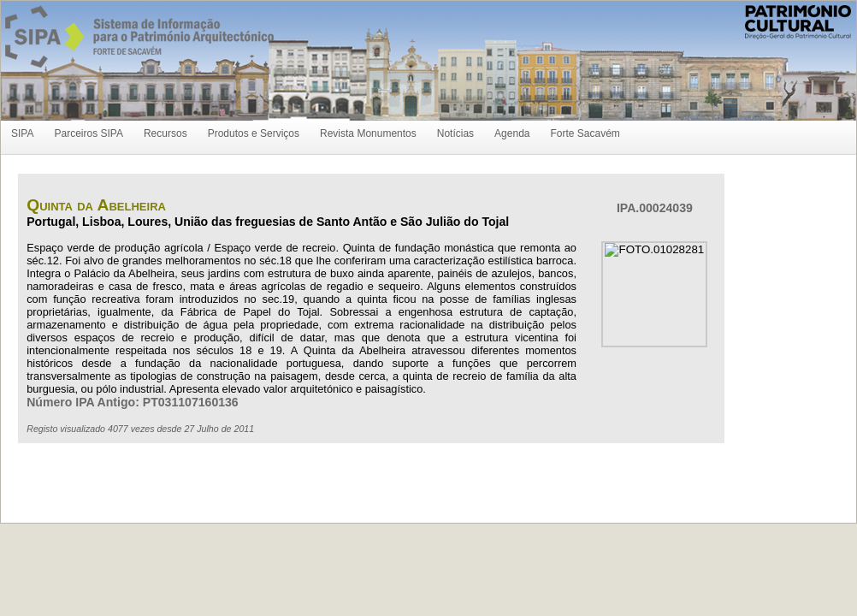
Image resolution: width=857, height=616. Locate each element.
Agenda (512, 133)
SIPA (22, 133)
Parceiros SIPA (88, 133)
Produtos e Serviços (254, 133)
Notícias (455, 133)
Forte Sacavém (585, 133)
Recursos (165, 133)
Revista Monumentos (368, 133)
